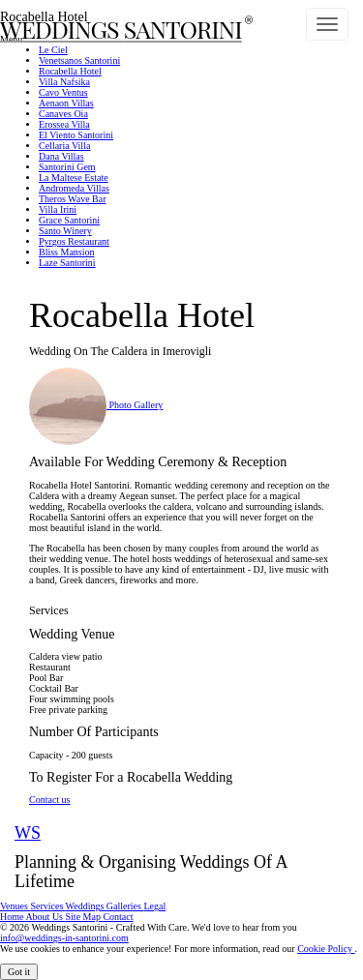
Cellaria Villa (64, 146)
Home (13, 917)
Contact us (50, 800)
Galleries (125, 906)
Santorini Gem (67, 167)
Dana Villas (61, 156)
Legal (154, 906)
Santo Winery (65, 231)
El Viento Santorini (76, 135)
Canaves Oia (63, 114)
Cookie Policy (326, 949)
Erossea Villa (64, 124)
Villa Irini (58, 209)
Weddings (86, 906)
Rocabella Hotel (70, 71)
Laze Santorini (67, 263)
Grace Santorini (69, 220)
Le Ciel (53, 50)
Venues (15, 906)
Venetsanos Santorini (79, 60)
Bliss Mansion (67, 252)
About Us (45, 917)
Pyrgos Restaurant (74, 241)
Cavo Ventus (63, 92)
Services (47, 906)
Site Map (85, 917)
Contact (118, 917)
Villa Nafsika (64, 82)
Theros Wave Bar (73, 199)
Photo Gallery (96, 405)
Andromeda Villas (74, 188)
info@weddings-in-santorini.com (64, 938)
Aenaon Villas (66, 103)
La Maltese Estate (74, 178)
